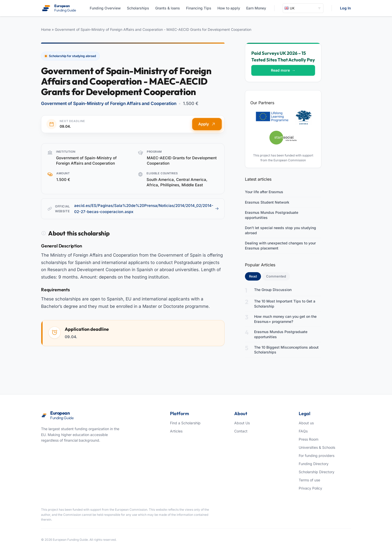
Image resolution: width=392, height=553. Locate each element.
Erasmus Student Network (267, 202)
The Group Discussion (273, 290)
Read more (283, 70)
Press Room (309, 439)
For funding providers (317, 456)
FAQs (303, 431)
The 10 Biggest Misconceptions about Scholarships (286, 350)
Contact (241, 431)
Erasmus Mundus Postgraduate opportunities (272, 215)
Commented (276, 276)
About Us (242, 423)
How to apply (229, 8)
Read (255, 276)
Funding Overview (105, 8)
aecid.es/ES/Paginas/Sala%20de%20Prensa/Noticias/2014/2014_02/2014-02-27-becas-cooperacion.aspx (147, 209)
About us (306, 423)
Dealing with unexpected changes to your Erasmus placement (280, 246)
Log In (345, 8)
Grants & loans (168, 8)
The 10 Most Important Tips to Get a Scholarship (285, 304)
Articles (176, 431)
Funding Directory (314, 464)
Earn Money (256, 8)
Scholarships (138, 8)
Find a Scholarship (185, 423)
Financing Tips (199, 8)
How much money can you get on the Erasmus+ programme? (285, 319)
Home (46, 29)
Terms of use (309, 480)
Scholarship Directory (317, 472)
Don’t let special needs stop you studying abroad (280, 230)
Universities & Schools (317, 447)
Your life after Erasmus (264, 192)
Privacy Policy (310, 488)
